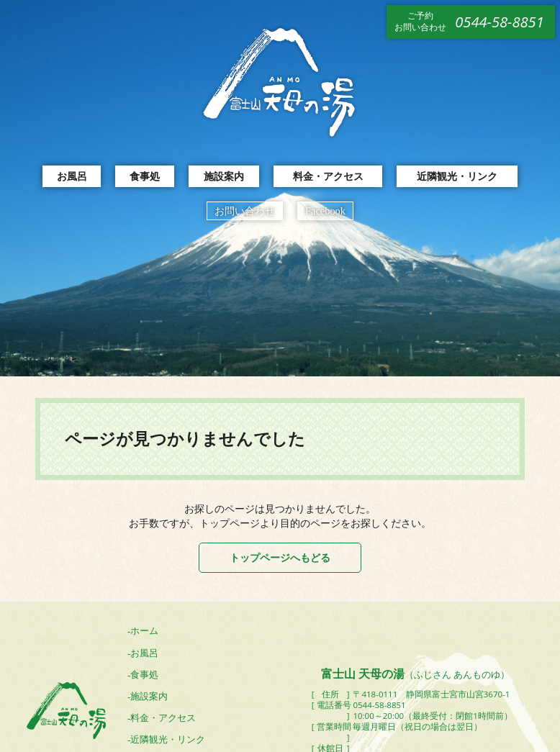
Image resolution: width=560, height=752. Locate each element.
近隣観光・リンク (457, 176)
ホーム (144, 631)
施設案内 (224, 176)
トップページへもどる (280, 557)
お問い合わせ (245, 211)
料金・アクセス (328, 176)
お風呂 (72, 176)
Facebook (325, 211)
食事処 (145, 176)
